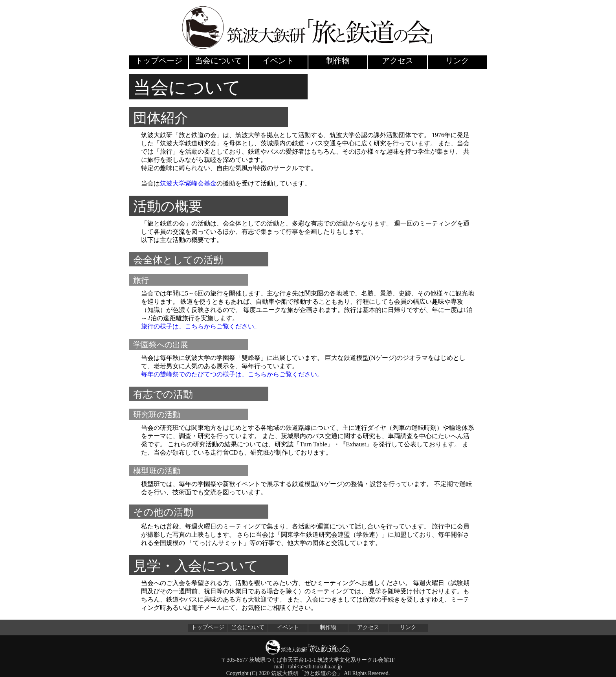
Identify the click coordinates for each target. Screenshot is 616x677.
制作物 (338, 61)
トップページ (159, 61)
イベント (278, 61)
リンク (457, 61)
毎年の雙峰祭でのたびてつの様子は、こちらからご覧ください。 (232, 374)
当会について (218, 61)
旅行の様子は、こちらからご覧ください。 (201, 326)
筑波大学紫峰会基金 (188, 183)
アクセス (398, 61)
